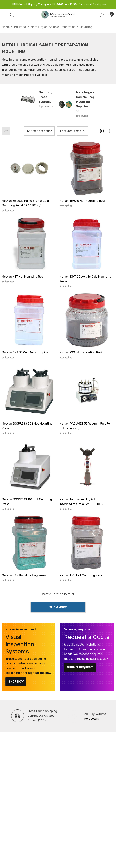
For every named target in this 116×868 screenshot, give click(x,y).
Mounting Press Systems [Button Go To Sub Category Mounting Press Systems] (45, 97)
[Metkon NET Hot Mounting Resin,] (29, 244)
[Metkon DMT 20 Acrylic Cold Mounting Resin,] (87, 244)
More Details (92, 719)
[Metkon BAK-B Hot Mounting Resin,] (87, 168)
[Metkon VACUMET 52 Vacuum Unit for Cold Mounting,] (87, 391)
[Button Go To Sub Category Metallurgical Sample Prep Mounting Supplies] (65, 104)
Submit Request (80, 667)
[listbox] (73, 131)
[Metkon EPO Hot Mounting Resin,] (87, 543)
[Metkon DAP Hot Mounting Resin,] (29, 543)
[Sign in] (102, 15)
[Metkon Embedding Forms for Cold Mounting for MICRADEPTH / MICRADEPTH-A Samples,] (29, 168)
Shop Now (16, 682)
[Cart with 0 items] (110, 15)
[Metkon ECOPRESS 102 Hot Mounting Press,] (29, 467)
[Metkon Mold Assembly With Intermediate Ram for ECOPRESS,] (87, 467)
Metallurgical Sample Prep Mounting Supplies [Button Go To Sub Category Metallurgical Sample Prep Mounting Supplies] (86, 99)
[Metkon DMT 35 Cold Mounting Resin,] (29, 320)
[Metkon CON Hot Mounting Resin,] (87, 320)
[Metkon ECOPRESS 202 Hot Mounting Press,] (29, 391)
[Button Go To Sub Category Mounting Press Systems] (28, 99)
